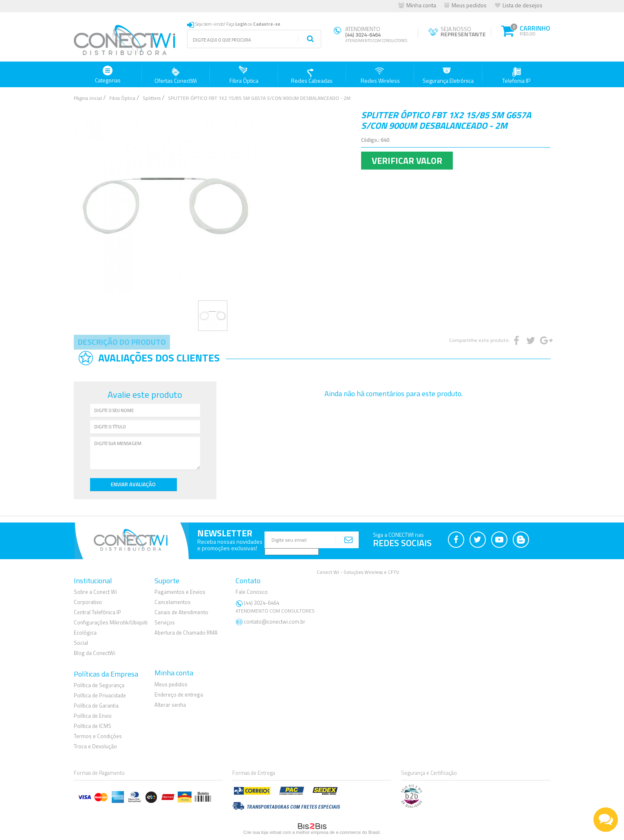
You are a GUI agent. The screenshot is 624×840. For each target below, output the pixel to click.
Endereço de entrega (179, 694)
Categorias (108, 75)
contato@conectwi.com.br (275, 621)
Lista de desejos (523, 5)
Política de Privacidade (100, 695)
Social (81, 642)
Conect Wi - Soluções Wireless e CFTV (358, 572)
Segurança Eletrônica (448, 75)
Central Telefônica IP (97, 612)
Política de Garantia (96, 706)
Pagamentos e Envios (180, 592)
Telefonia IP (516, 75)
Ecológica (85, 632)
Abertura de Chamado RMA (186, 632)
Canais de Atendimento (181, 612)
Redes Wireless (380, 75)
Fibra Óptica (244, 75)
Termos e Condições (98, 736)
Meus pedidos (469, 5)
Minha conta (421, 5)
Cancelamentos (173, 602)
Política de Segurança (99, 685)
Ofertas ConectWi (176, 75)
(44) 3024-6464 (276, 607)
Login (241, 24)
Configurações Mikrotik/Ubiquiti (111, 622)
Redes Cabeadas (312, 75)
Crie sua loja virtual (262, 832)
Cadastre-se (267, 24)
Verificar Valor (407, 161)
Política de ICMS (93, 725)
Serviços (165, 622)
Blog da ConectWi (95, 653)
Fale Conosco (252, 592)
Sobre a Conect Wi (95, 592)
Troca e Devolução (95, 746)
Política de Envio (93, 715)
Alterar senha (170, 704)
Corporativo (88, 602)
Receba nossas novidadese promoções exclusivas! (230, 544)
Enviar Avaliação (119, 484)
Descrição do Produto (122, 342)
